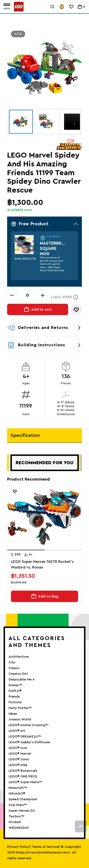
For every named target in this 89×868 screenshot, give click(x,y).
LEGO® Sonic (19, 759)
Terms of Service (45, 847)
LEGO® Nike (18, 765)
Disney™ (15, 685)
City (12, 662)
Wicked (15, 822)
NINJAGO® (17, 794)
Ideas (13, 714)
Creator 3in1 (18, 674)
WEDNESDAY (19, 828)
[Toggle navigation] (7, 7)
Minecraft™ (18, 788)
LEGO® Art (17, 731)
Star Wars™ (18, 805)
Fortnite (15, 702)
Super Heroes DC (22, 811)
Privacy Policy (18, 847)
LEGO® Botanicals (23, 771)
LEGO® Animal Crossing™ (28, 725)
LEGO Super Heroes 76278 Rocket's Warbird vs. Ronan (42, 564)
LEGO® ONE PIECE (23, 776)
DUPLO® (15, 691)
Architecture (19, 657)
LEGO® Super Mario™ (25, 782)
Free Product (44, 224)
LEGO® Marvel (20, 754)
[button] (26, 550)
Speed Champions (23, 799)
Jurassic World (20, 719)
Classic (14, 668)
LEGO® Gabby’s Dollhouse (29, 742)
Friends (14, 697)
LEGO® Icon (18, 748)
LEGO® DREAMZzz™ (25, 737)
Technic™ (16, 816)
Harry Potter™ (20, 708)
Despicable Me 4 (22, 680)
